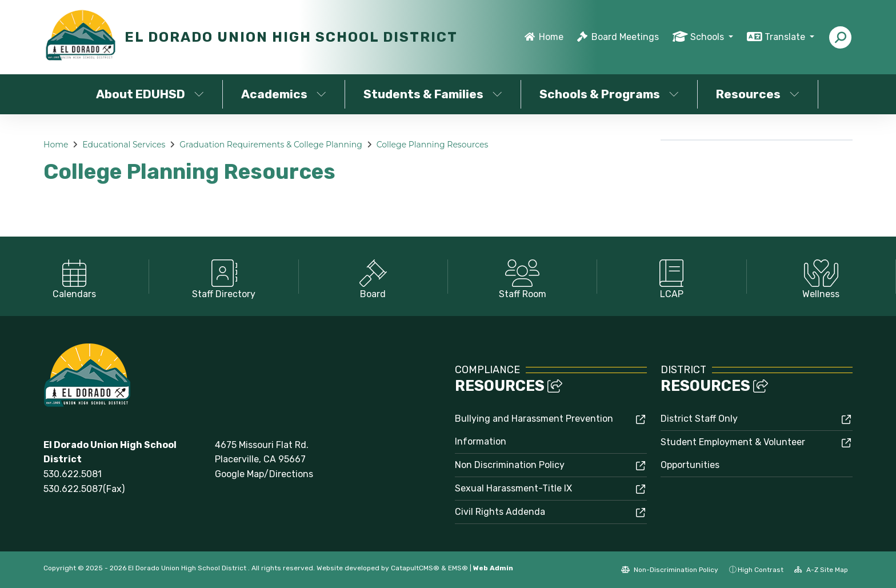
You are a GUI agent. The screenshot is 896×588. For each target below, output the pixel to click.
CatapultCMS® (415, 568)
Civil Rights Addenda (500, 512)
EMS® (458, 568)
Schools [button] (708, 37)
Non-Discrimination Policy (670, 570)
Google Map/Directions (264, 474)
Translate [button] (786, 37)
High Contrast (761, 570)
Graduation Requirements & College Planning (271, 145)
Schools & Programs (609, 94)
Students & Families (433, 94)
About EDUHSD (150, 94)
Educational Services (124, 145)
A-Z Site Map (821, 570)
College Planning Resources (433, 145)
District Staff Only (699, 419)
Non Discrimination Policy (510, 465)
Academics (284, 94)
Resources (758, 94)
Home (551, 37)
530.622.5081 (73, 474)
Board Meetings (625, 37)
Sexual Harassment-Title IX (513, 488)
